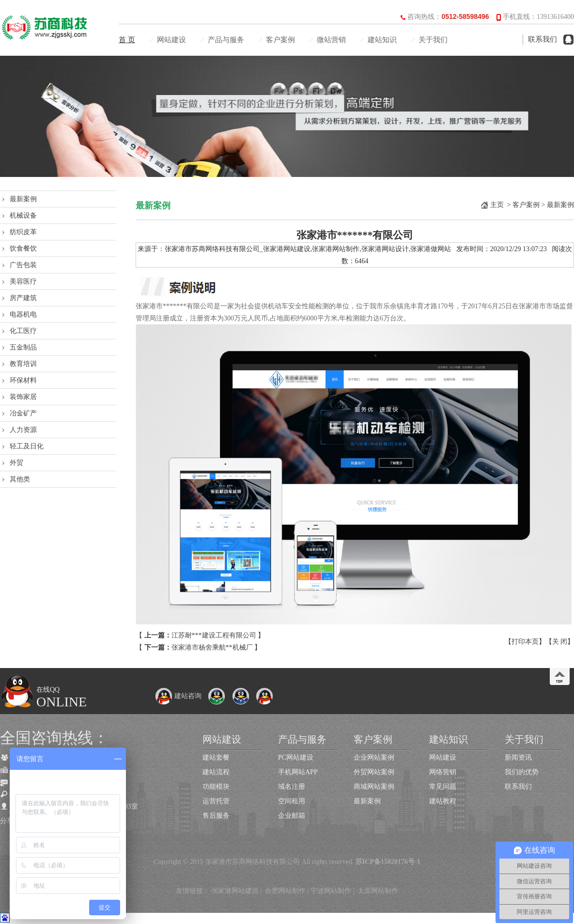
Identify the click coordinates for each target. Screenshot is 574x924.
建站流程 (216, 772)
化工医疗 (23, 331)
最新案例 (23, 199)
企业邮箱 (292, 816)
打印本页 (525, 642)
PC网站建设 (296, 757)
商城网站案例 (374, 787)
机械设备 (23, 215)
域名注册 (292, 787)
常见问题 (443, 787)
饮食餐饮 (23, 248)
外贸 (16, 463)
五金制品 (23, 347)
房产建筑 (23, 298)
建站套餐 (216, 757)
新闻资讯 (518, 757)
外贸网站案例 (374, 772)
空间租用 (292, 801)
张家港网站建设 (235, 891)
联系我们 (543, 39)
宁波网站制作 (331, 891)
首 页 (127, 40)
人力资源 (23, 430)
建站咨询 (178, 696)
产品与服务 (226, 40)
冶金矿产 (23, 413)
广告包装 (23, 265)
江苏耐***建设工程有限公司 (214, 635)
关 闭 (560, 642)
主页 (497, 205)
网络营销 (443, 772)
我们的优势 (522, 772)
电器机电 (23, 314)
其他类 (20, 479)
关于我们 (433, 40)
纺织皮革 (23, 232)
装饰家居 (23, 397)
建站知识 (382, 40)
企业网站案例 (374, 757)
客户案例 (280, 40)
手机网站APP (298, 772)
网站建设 (171, 40)
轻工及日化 (27, 446)
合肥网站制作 (285, 891)
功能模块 (216, 787)
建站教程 (443, 801)
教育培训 (23, 364)
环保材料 (23, 380)
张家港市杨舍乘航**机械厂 (212, 647)
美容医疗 (23, 281)
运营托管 (216, 801)
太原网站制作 (378, 891)
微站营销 (331, 40)
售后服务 (216, 816)
